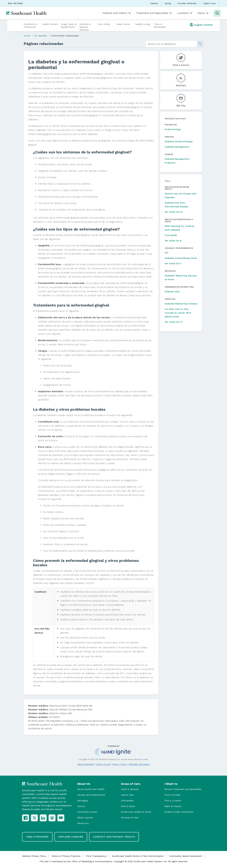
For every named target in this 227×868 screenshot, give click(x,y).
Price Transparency (96, 856)
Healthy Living (143, 24)
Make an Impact (173, 806)
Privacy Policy (119, 764)
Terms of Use (103, 764)
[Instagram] (52, 818)
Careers (154, 3)
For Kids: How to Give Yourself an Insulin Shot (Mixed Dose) (178, 313)
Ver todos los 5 (173, 263)
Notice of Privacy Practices (66, 856)
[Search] (217, 13)
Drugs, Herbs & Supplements (69, 26)
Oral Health (171, 235)
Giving (168, 3)
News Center (123, 24)
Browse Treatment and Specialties (183, 789)
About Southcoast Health (91, 789)
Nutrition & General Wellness (85, 27)
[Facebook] (26, 818)
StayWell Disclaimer (139, 764)
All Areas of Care (130, 818)
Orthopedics (127, 801)
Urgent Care (209, 3)
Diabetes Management (177, 147)
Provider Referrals (187, 3)
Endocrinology (173, 129)
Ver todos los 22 (174, 212)
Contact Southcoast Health (114, 837)
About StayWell (86, 764)
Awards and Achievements (91, 795)
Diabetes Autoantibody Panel (181, 258)
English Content (204, 25)
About (203, 13)
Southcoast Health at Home (136, 812)
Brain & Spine (128, 806)
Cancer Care (127, 795)
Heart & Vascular (130, 789)
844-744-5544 (15, 3)
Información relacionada (65, 36)
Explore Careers (71, 837)
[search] (171, 44)
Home (27, 36)
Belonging (82, 801)
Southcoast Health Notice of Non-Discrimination (138, 856)
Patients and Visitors (117, 13)
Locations (185, 13)
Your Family (104, 24)
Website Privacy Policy (34, 856)
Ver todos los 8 (173, 241)
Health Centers (50, 24)
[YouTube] (61, 818)
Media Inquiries (85, 818)
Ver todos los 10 (174, 322)
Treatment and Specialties (154, 13)
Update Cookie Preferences (179, 812)
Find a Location (173, 801)
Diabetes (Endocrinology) (179, 141)
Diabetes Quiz (172, 291)
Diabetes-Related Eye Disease (181, 304)
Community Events (87, 812)
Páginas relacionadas (43, 44)
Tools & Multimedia (160, 26)
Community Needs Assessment (186, 856)
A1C (167, 253)
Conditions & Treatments (30, 26)
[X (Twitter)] (34, 818)
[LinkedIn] (43, 818)
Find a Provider (172, 795)
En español (41, 36)
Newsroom (83, 823)
